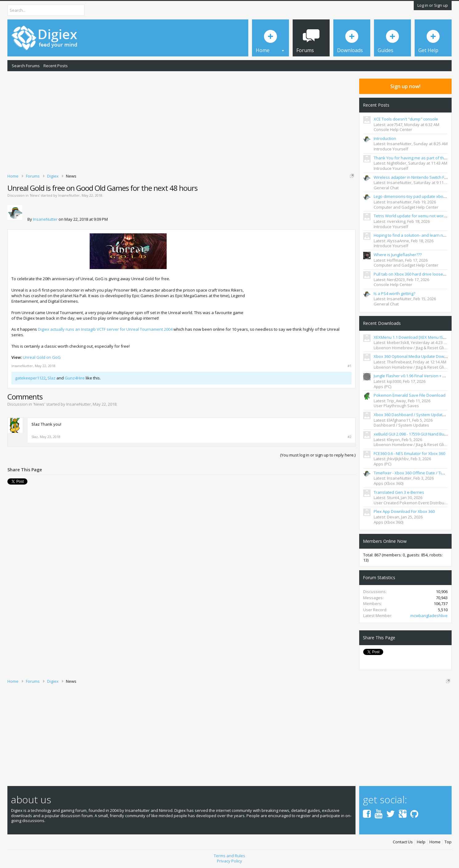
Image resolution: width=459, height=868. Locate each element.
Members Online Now (385, 541)
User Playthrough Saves (396, 406)
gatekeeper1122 (30, 378)
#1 (349, 366)
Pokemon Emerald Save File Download (410, 395)
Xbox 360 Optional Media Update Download (414, 356)
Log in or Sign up (433, 5)
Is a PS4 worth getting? (394, 293)
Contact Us (403, 842)
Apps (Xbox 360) (388, 483)
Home (435, 842)
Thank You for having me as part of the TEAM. (416, 158)
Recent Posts (56, 66)
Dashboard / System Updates (401, 425)
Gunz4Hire (75, 378)
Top (448, 842)
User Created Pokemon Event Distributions (414, 503)
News (35, 195)
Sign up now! (405, 86)
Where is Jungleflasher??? (398, 255)
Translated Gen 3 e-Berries (399, 492)
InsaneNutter (69, 195)
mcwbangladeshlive (429, 616)
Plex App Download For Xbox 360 (404, 511)
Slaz (51, 378)
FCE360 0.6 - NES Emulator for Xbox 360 (409, 453)
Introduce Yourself (391, 149)
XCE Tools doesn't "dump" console (406, 119)
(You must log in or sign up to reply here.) (318, 455)
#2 (349, 437)
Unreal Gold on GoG (42, 357)
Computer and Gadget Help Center (406, 207)
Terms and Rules (229, 855)
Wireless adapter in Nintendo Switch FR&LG (414, 177)
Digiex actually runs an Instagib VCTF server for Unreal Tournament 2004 (105, 329)
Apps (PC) (382, 387)
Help (421, 842)
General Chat (386, 188)
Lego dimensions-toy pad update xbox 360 (413, 196)
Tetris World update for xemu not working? (413, 216)
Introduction (385, 138)
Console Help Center (393, 129)
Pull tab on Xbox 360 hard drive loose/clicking (416, 274)
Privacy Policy (229, 861)
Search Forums (26, 66)
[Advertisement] (181, 121)
